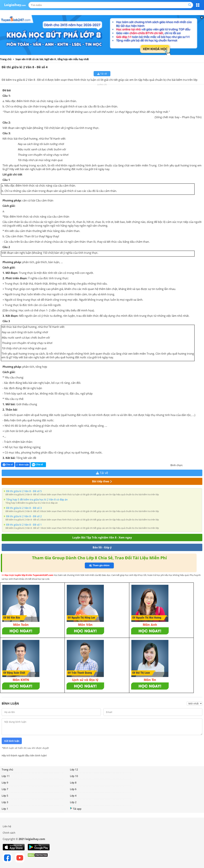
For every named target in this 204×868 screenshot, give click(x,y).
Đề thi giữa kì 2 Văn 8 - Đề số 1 (24, 525)
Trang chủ (7, 769)
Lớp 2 (73, 802)
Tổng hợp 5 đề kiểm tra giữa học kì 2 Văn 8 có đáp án (37, 499)
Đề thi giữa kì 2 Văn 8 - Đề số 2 (24, 516)
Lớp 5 (5, 796)
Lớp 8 (73, 783)
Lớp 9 (5, 783)
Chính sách (9, 833)
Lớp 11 (6, 776)
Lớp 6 (73, 789)
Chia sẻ (8, 465)
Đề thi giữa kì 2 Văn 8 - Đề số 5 (24, 491)
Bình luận (22, 465)
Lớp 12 (74, 769)
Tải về (102, 74)
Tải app (76, 809)
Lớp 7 (5, 789)
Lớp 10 (74, 776)
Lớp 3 (5, 802)
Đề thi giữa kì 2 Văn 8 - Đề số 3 (24, 508)
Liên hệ (7, 826)
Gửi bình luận (12, 741)
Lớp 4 (73, 796)
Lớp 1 (5, 809)
